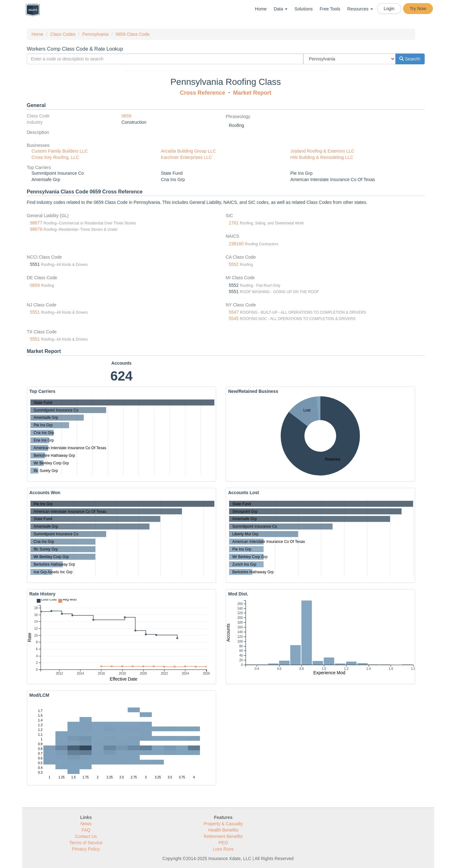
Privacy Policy (86, 849)
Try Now (418, 9)
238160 (236, 244)
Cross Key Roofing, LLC (55, 157)
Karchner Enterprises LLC (186, 157)
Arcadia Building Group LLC (189, 151)
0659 (126, 116)
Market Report (252, 93)
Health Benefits (223, 830)
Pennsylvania (96, 34)
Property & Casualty (223, 824)
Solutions (304, 9)
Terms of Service (86, 843)
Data (281, 9)
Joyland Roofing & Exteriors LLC (322, 151)
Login (389, 9)
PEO (223, 843)
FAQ (86, 830)
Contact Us (86, 836)
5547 (234, 312)
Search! (410, 59)
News (86, 824)
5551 (35, 312)
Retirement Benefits (223, 836)
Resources (360, 9)
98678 (36, 229)
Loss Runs (223, 849)
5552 (234, 264)
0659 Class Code (133, 34)
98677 (36, 223)
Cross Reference (202, 93)
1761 (234, 223)
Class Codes (63, 34)
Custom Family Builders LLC (60, 151)
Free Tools (330, 9)
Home (261, 9)
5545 (234, 318)
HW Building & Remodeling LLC (322, 157)
